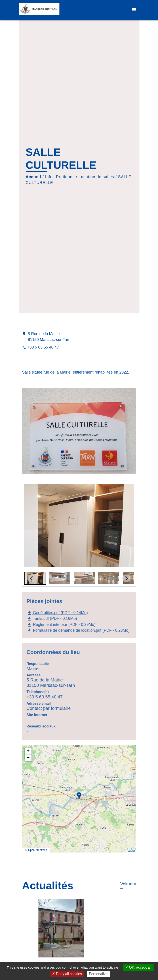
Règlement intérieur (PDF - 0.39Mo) (61, 625)
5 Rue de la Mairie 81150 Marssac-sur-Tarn (49, 337)
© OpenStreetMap (36, 850)
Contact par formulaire (49, 708)
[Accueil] (39, 10)
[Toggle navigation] (134, 10)
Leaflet (131, 851)
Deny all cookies (67, 974)
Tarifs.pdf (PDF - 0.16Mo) (52, 619)
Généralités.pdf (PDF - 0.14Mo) (57, 613)
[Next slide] (126, 578)
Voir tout (128, 884)
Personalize (98, 974)
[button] (60, 578)
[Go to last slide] (32, 578)
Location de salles (96, 177)
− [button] (28, 758)
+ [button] (28, 751)
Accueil (34, 177)
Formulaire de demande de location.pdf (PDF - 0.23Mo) (78, 631)
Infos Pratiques (60, 177)
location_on (77, 793)
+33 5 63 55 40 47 (43, 347)
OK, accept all (138, 967)
